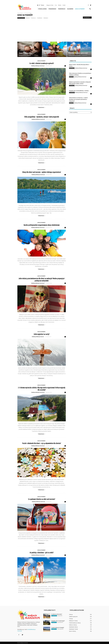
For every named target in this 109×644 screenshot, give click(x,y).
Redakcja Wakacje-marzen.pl (25, 55)
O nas (56, 5)
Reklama (60, 5)
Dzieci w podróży (80, 9)
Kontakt (64, 5)
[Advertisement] (54, 31)
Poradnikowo (52, 9)
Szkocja (71, 614)
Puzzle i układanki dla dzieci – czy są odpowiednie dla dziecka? (42, 443)
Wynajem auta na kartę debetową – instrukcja (79, 91)
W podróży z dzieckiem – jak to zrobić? (42, 553)
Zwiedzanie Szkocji (73, 627)
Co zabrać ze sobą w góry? (57, 614)
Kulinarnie (70, 9)
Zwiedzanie (46, 18)
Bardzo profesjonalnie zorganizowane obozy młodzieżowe (42, 225)
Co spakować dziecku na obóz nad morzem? (42, 499)
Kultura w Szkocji (73, 625)
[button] (90, 9)
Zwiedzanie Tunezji (73, 629)
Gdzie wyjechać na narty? (42, 334)
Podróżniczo (62, 9)
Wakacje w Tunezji (73, 621)
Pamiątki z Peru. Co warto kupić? (58, 621)
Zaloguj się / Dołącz (50, 5)
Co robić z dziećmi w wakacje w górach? (42, 63)
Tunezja (71, 619)
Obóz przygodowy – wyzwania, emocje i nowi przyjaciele (42, 117)
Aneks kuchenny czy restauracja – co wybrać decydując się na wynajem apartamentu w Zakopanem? (78, 99)
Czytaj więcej (42, 107)
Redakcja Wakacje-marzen (38, 337)
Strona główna (42, 9)
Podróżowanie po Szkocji (75, 623)
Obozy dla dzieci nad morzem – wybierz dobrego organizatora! (42, 172)
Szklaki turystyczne (73, 617)
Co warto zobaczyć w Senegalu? (58, 628)
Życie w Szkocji (72, 631)
